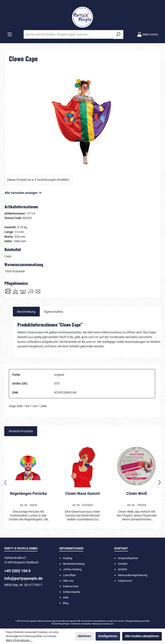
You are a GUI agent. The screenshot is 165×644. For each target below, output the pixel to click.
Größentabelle (72, 592)
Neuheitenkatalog (74, 564)
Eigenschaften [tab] (54, 312)
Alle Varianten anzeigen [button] (24, 192)
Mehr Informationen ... (19, 640)
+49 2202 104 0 (17, 571)
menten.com (108, 624)
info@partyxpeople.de (23, 578)
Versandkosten (63, 621)
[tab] (26, 312)
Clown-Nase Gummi (82, 493)
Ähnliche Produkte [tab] (21, 431)
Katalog (68, 558)
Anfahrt (122, 569)
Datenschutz (71, 586)
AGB (66, 597)
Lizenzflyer (69, 575)
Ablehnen (84, 636)
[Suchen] (118, 34)
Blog (66, 603)
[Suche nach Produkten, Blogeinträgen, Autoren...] (69, 34)
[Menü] (10, 34)
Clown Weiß (137, 493)
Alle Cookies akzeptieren (142, 636)
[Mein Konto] (147, 34)
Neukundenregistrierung (133, 575)
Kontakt (123, 564)
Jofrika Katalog (72, 569)
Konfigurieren (108, 636)
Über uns (68, 581)
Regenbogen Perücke (28, 493)
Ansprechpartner (128, 558)
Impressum (125, 581)
